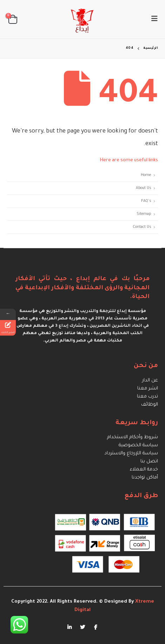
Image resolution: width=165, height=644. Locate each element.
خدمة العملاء (144, 470)
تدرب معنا (147, 397)
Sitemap (144, 214)
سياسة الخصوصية (138, 445)
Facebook (95, 627)
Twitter (82, 627)
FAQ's (146, 201)
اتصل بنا (149, 462)
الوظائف (150, 405)
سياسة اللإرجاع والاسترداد (131, 453)
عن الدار (150, 381)
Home (146, 175)
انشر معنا (148, 389)
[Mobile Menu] (152, 19)
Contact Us (142, 227)
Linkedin (70, 627)
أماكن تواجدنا (145, 478)
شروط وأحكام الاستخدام (133, 437)
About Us (143, 188)
